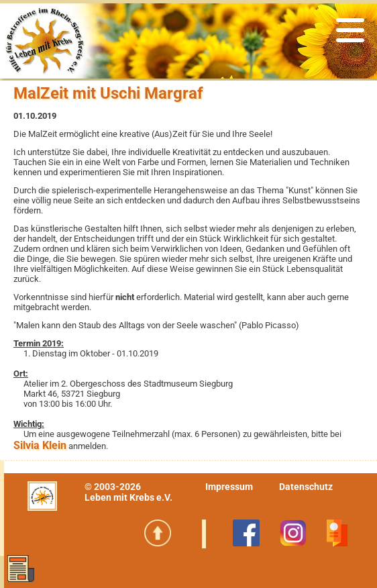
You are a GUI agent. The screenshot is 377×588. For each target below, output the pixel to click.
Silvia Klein (40, 445)
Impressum (229, 487)
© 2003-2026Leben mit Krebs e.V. (128, 492)
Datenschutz (306, 487)
